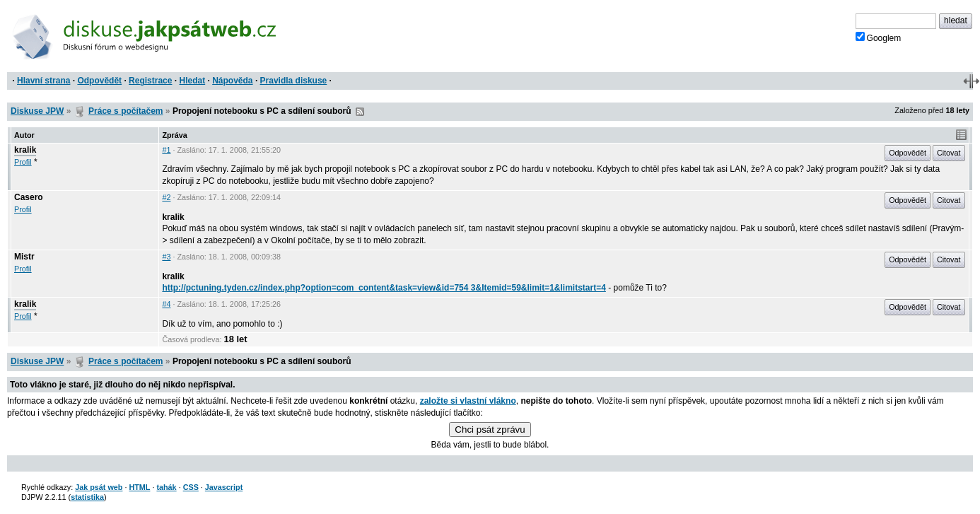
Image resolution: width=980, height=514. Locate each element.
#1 (166, 150)
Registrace (150, 81)
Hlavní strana (43, 81)
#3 (166, 257)
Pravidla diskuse (294, 81)
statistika (87, 497)
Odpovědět (99, 81)
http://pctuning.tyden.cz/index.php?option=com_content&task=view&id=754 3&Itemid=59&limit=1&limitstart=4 (384, 288)
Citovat (949, 153)
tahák (166, 487)
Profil (23, 162)
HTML (139, 487)
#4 (166, 304)
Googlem (879, 37)
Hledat (192, 81)
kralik (25, 150)
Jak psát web (99, 487)
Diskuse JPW (37, 111)
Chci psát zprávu (490, 430)
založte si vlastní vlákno (468, 401)
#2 (166, 197)
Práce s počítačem (126, 111)
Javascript (224, 487)
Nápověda (232, 81)
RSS (360, 112)
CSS (191, 487)
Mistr (24, 257)
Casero (29, 197)
